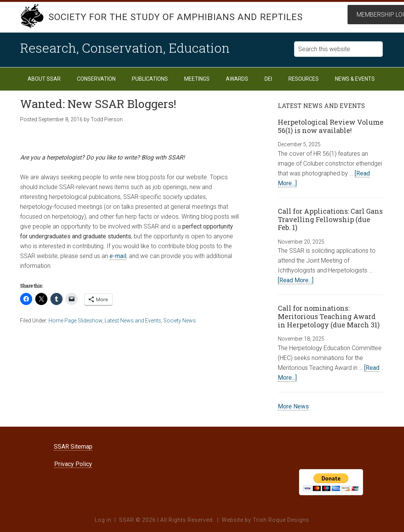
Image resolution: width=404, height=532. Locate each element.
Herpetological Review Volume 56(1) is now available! (331, 126)
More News (293, 406)
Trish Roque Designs (281, 520)
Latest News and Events (133, 321)
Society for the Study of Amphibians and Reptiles (176, 17)
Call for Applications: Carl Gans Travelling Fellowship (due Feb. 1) (330, 219)
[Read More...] (296, 280)
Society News (180, 321)
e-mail (118, 256)
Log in (103, 520)
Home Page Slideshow (75, 321)
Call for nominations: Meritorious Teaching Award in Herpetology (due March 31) (329, 316)
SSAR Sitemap (73, 447)
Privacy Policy (73, 464)
